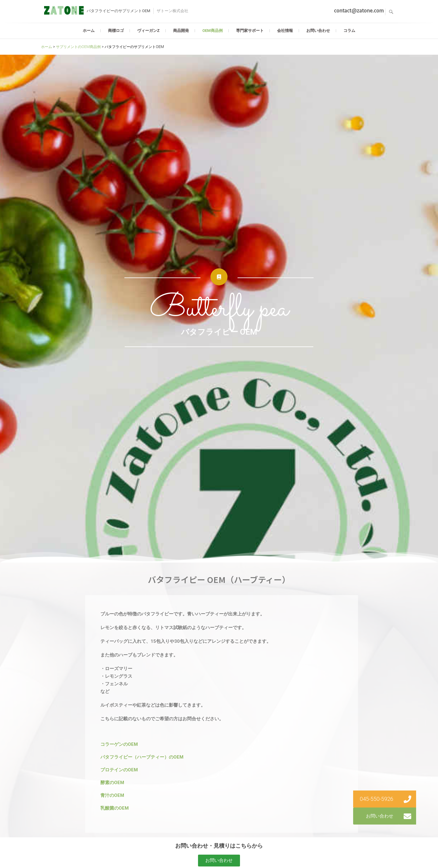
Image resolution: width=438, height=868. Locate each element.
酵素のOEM (112, 783)
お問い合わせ (318, 31)
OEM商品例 (212, 31)
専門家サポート (250, 31)
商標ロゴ (116, 31)
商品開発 (181, 31)
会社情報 (285, 31)
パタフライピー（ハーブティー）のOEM (142, 757)
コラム (349, 31)
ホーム (89, 31)
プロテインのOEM (119, 770)
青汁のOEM (112, 795)
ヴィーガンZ (148, 31)
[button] (219, 861)
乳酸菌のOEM (115, 808)
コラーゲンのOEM (119, 744)
